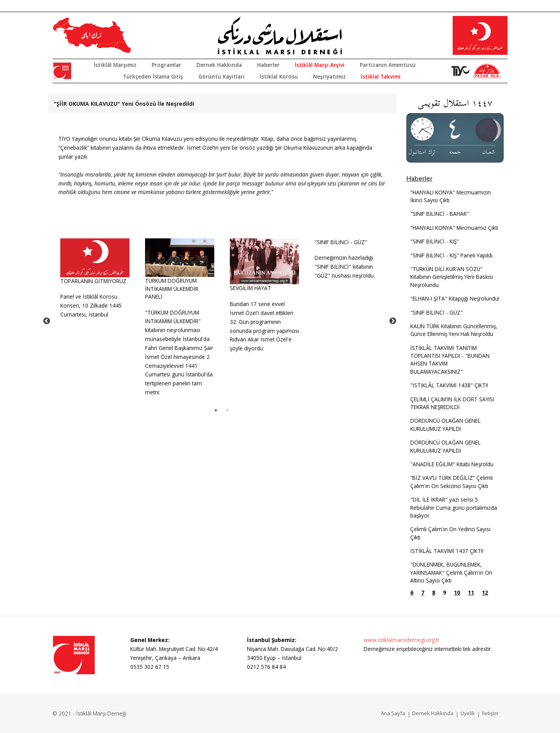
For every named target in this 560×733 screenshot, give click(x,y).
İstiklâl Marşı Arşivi (320, 65)
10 (457, 592)
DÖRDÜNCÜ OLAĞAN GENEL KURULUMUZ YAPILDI (445, 424)
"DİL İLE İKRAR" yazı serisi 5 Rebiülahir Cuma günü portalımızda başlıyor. (454, 507)
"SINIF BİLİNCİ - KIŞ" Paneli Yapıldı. (452, 255)
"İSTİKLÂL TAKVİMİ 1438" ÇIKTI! (449, 385)
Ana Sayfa (393, 713)
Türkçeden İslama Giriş (153, 76)
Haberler (268, 65)
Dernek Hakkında (219, 65)
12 (485, 592)
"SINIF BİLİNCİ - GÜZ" (341, 242)
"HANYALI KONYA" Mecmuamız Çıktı (454, 228)
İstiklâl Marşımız (115, 65)
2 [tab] (227, 410)
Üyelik (468, 713)
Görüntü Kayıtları (221, 76)
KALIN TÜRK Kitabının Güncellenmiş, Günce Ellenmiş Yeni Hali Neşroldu (454, 330)
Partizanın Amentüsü (388, 65)
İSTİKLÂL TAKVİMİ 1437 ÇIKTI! (447, 551)
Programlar (166, 65)
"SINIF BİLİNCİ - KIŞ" (435, 241)
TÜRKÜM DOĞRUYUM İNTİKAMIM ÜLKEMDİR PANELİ (172, 289)
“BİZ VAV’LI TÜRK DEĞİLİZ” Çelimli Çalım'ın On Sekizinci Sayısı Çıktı (451, 482)
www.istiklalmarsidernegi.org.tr (402, 640)
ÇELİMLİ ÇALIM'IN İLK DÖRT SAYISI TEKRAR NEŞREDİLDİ (452, 403)
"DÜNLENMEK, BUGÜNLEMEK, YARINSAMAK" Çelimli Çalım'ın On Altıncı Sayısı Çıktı (451, 572)
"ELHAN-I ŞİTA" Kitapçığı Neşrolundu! (455, 298)
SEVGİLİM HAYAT (250, 288)
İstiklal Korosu (279, 76)
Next (393, 321)
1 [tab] (216, 410)
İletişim (490, 713)
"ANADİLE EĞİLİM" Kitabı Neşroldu (452, 464)
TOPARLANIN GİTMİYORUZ (93, 281)
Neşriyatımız (329, 76)
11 (471, 592)
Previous (47, 321)
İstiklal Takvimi (381, 76)
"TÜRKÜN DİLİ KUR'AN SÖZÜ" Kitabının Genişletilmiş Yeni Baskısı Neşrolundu (452, 277)
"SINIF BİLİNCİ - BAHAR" (440, 214)
